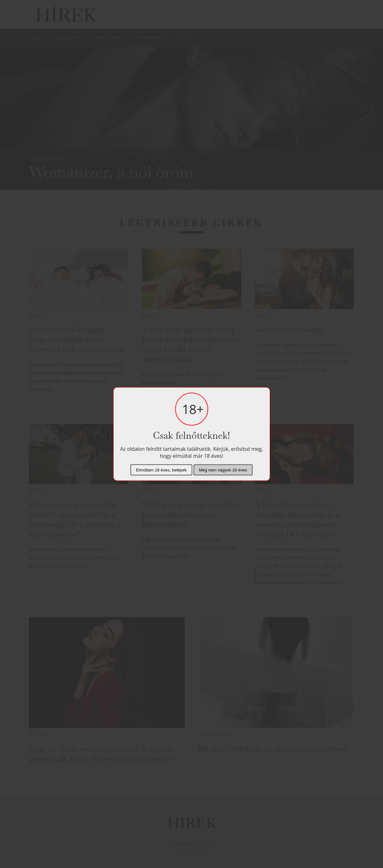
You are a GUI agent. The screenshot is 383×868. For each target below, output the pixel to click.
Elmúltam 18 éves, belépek (161, 470)
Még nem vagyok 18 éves (223, 470)
